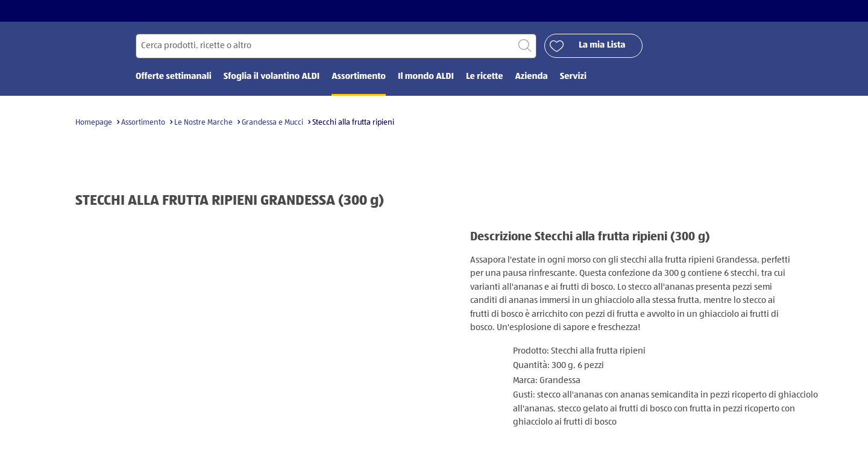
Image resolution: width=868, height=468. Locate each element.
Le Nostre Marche (203, 123)
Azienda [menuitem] (531, 77)
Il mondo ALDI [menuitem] (426, 77)
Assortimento (143, 123)
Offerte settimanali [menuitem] (174, 77)
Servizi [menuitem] (573, 77)
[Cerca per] (336, 46)
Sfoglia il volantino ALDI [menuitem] (272, 77)
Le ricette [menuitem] (485, 77)
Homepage (94, 123)
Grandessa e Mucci (272, 123)
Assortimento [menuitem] (359, 77)
